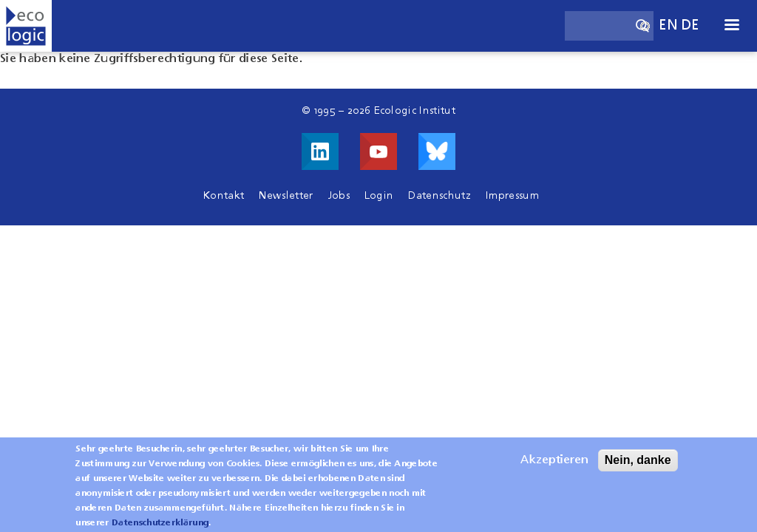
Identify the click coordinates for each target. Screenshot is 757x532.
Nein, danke (638, 466)
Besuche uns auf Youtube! (378, 151)
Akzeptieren (554, 466)
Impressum (512, 196)
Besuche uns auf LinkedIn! (320, 151)
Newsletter (286, 196)
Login (379, 196)
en (668, 25)
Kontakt (224, 196)
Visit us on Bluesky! (437, 151)
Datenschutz (439, 196)
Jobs (339, 196)
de (690, 25)
